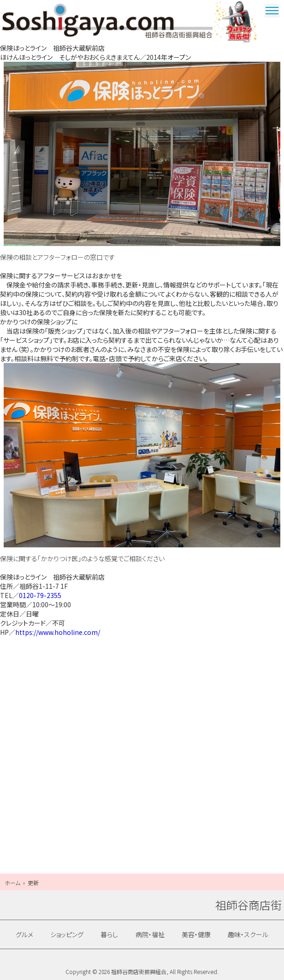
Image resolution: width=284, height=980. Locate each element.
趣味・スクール (248, 934)
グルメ (24, 934)
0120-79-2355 (40, 595)
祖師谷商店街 (107, 21)
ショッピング (67, 934)
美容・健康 (196, 934)
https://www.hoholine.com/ (58, 632)
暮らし (109, 934)
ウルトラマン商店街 (237, 22)
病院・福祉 (150, 934)
